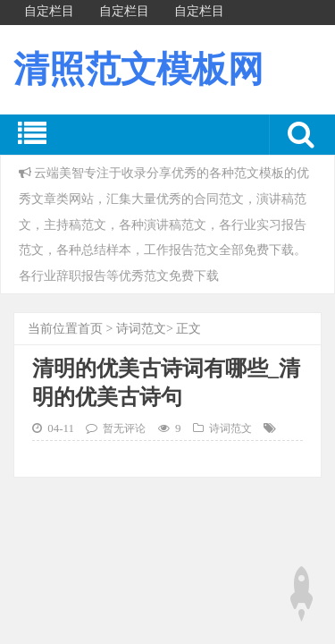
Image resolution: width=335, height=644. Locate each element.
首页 (90, 329)
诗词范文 (141, 329)
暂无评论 (124, 429)
